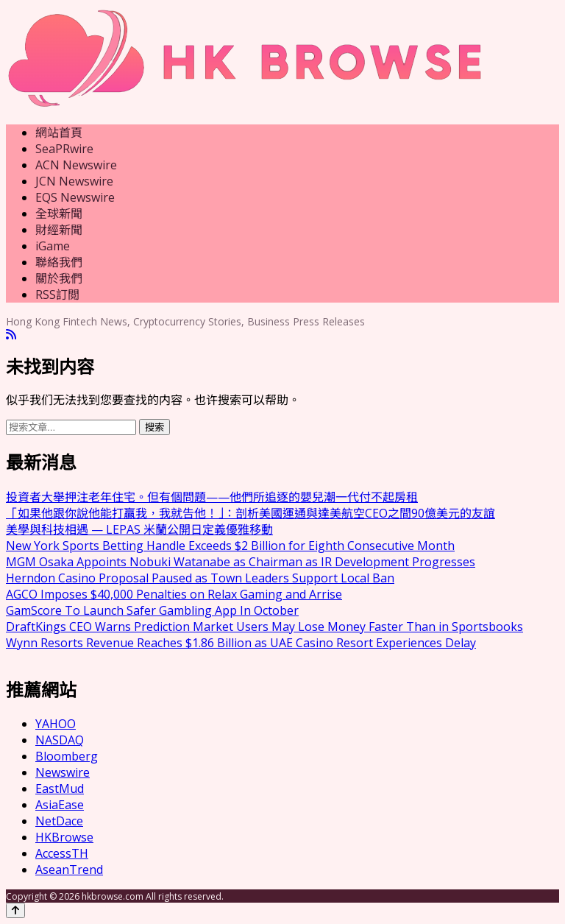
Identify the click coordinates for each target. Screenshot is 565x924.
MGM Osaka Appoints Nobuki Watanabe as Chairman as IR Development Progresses (241, 562)
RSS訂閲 (57, 295)
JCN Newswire (74, 181)
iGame (53, 246)
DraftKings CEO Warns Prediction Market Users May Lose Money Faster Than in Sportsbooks (264, 627)
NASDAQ (60, 740)
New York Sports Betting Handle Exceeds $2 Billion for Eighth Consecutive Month (230, 546)
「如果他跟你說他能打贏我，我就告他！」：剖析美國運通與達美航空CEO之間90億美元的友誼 (250, 513)
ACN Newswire (76, 165)
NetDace (59, 821)
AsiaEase (60, 805)
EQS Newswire (75, 197)
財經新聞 (59, 230)
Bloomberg (67, 756)
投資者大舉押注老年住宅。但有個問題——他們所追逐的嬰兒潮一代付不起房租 (212, 497)
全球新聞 (59, 214)
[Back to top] (15, 910)
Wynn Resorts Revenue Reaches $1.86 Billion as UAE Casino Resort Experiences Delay (241, 643)
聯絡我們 (59, 262)
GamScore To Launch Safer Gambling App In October (152, 610)
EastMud (60, 789)
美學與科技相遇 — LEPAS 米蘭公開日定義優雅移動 (139, 529)
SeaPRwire (64, 149)
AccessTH (62, 853)
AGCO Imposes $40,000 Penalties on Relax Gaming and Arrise (174, 594)
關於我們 (59, 278)
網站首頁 (59, 133)
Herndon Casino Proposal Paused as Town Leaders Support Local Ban (200, 578)
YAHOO (56, 724)
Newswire (63, 772)
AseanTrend (69, 870)
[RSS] (11, 335)
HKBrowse (64, 837)
